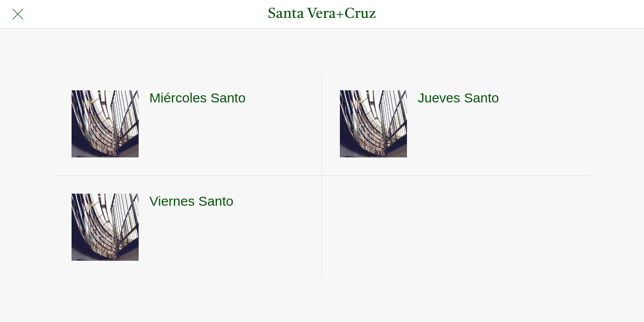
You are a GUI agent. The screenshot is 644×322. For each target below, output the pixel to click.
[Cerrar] (18, 14)
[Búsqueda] (608, 14)
